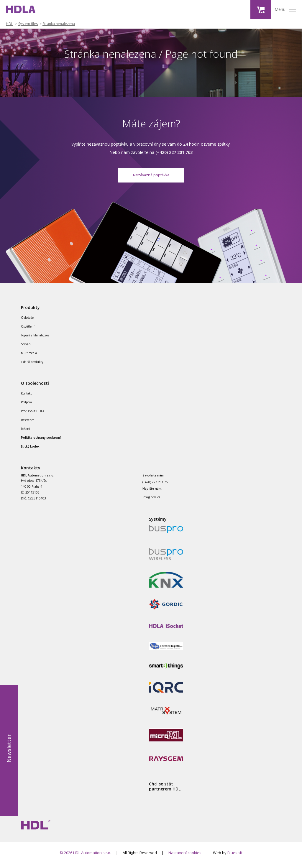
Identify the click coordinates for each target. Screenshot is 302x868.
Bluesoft (235, 857)
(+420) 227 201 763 (156, 487)
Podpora (26, 407)
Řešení (26, 433)
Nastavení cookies (185, 857)
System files (28, 24)
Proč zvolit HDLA (33, 415)
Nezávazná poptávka (151, 177)
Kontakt (26, 398)
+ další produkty (32, 366)
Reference (28, 424)
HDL (9, 24)
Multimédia (29, 357)
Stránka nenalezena (59, 24)
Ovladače (27, 322)
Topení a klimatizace (35, 340)
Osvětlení (28, 331)
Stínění (26, 348)
